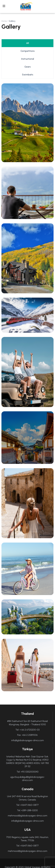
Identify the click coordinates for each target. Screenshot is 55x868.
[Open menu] (4, 6)
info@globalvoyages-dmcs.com (27, 740)
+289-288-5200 (29, 810)
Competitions (28, 51)
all (28, 43)
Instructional (28, 59)
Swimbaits (28, 75)
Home (4, 21)
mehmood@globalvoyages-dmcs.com (27, 816)
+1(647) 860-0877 (29, 805)
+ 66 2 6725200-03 (30, 730)
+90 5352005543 (30, 772)
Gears (28, 67)
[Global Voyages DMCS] (26, 6)
